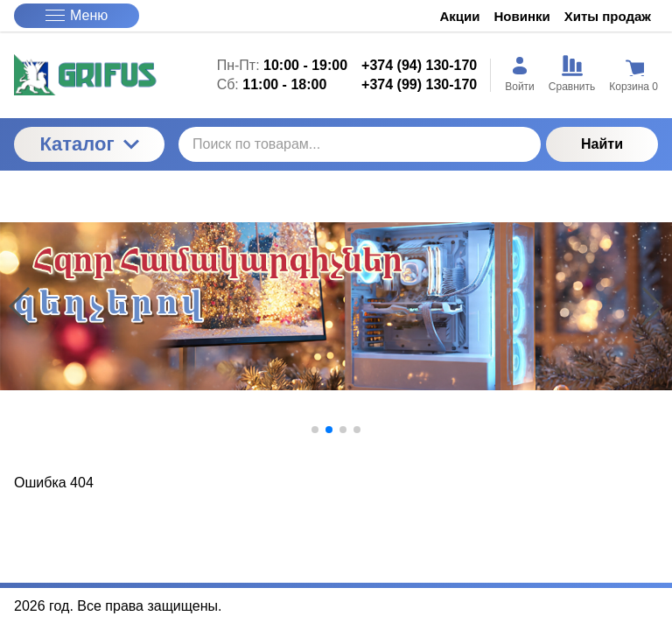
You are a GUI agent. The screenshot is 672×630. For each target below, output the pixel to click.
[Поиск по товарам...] (360, 144)
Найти (602, 144)
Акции (460, 16)
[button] (315, 430)
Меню (77, 15)
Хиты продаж (608, 16)
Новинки (522, 16)
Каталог (89, 144)
